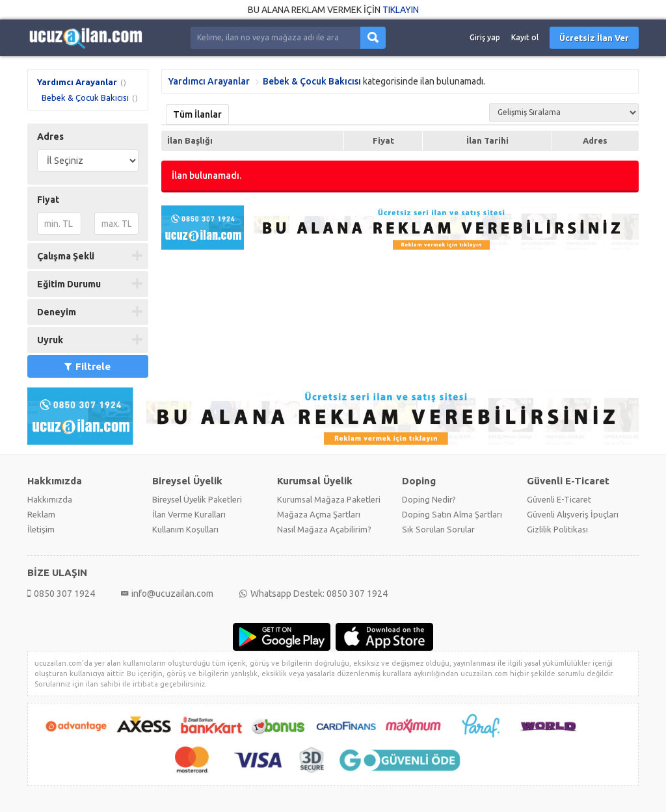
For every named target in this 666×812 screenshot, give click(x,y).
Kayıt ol (525, 37)
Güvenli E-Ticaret (559, 499)
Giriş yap (485, 37)
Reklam (41, 514)
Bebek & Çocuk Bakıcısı (85, 98)
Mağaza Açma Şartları (319, 514)
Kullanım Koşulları (185, 529)
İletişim (41, 529)
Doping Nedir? (429, 499)
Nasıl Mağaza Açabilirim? (324, 529)
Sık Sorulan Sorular (438, 529)
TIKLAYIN (401, 10)
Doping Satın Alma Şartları (452, 514)
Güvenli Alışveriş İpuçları (573, 514)
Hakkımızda (50, 499)
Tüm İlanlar (197, 114)
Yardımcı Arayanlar (77, 82)
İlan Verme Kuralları (189, 514)
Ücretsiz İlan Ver (594, 38)
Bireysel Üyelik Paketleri (197, 499)
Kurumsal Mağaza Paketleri (329, 499)
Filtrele (87, 366)
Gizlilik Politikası (557, 529)
